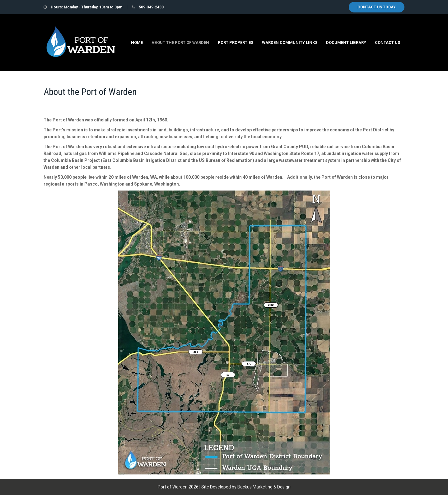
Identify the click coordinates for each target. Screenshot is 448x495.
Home (137, 42)
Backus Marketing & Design (264, 487)
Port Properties (236, 42)
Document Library (346, 42)
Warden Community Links (290, 42)
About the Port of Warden (180, 42)
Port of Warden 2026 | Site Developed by (198, 487)
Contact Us (387, 42)
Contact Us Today (377, 7)
